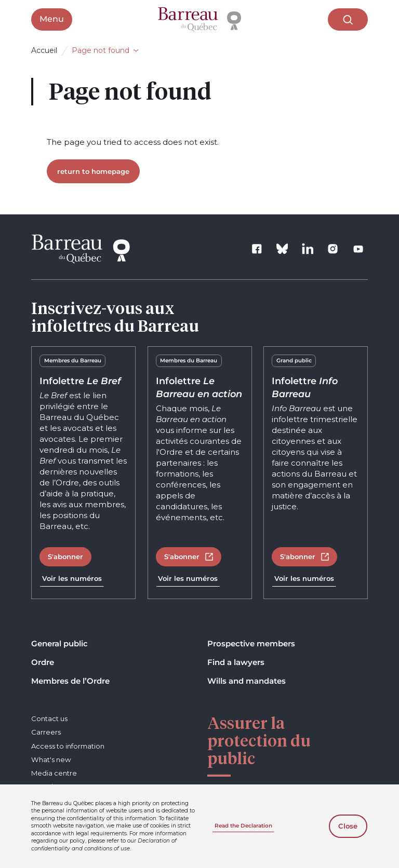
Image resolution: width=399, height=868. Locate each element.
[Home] (199, 20)
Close (348, 826)
